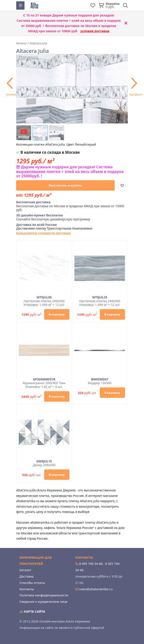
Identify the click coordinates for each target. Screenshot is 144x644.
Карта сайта (32, 611)
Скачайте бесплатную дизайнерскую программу (53, 217)
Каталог (25, 570)
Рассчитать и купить (65, 185)
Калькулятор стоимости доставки (44, 233)
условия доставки (95, 31)
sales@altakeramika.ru (96, 589)
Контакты (27, 589)
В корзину (57, 314)
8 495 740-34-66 (91, 564)
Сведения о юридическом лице (43, 602)
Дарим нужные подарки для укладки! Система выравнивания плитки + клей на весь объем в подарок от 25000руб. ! (70, 171)
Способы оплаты (32, 583)
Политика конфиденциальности (44, 595)
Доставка (26, 576)
